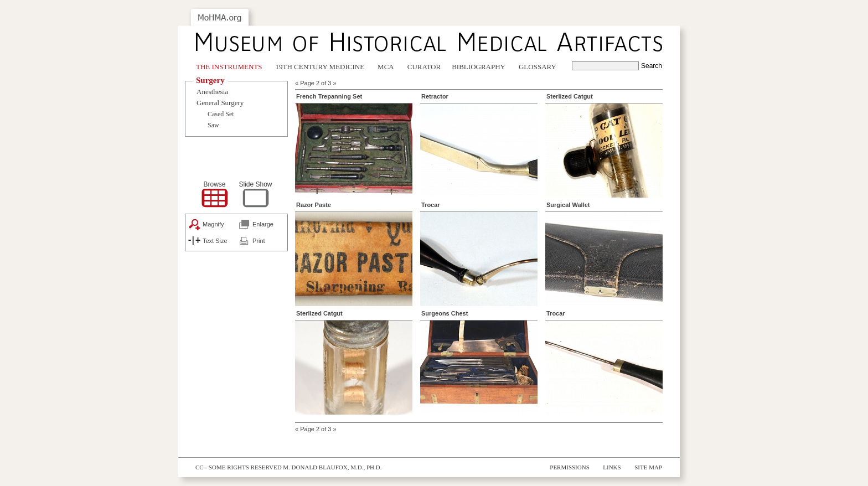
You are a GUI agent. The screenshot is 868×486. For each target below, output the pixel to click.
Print (259, 241)
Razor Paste (314, 205)
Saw (213, 125)
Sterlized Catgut (570, 96)
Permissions (570, 467)
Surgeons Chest (445, 313)
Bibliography (479, 67)
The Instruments (229, 67)
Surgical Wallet (568, 205)
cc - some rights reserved (239, 467)
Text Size (215, 241)
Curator (424, 67)
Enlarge (263, 224)
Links (612, 467)
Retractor (435, 96)
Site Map (648, 467)
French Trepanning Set (329, 96)
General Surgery (220, 103)
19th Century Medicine (320, 67)
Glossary (538, 67)
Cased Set (221, 114)
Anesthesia (212, 92)
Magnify (213, 224)
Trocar (431, 205)
